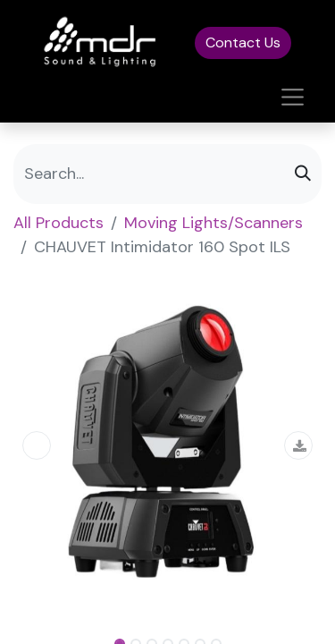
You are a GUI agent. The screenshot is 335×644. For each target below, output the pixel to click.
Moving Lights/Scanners (214, 223)
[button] (37, 445)
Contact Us (243, 42)
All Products (59, 223)
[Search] (303, 174)
